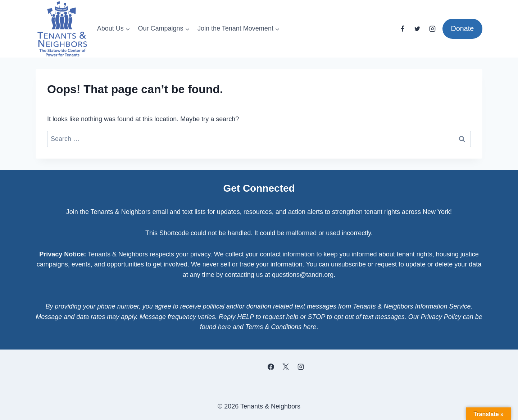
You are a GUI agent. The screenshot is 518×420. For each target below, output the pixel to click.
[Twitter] (417, 29)
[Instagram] (432, 29)
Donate (462, 28)
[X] (286, 367)
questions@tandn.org (303, 275)
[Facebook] (403, 29)
